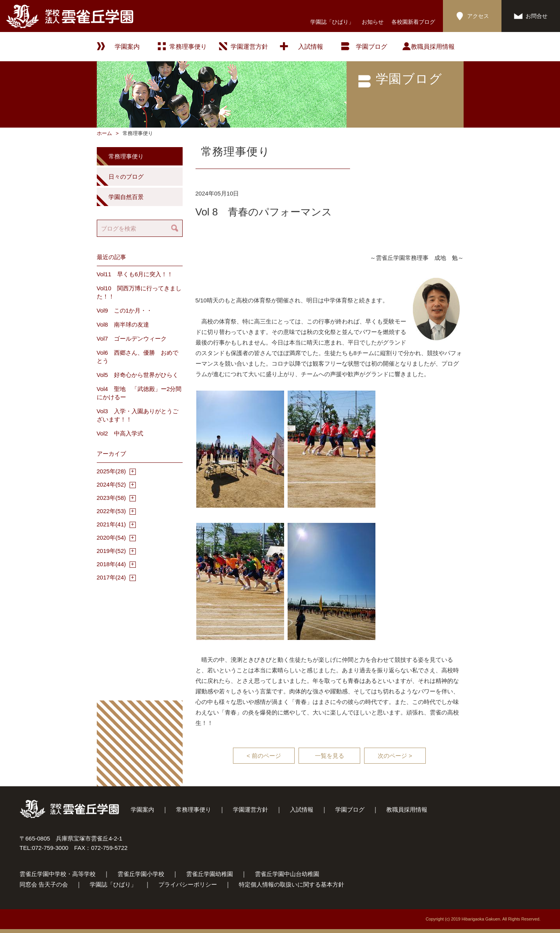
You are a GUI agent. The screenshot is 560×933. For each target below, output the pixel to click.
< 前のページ (264, 756)
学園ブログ (350, 809)
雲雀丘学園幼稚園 (210, 874)
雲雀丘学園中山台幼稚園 (287, 874)
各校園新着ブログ (413, 22)
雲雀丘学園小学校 (141, 874)
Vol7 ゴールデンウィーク (132, 339)
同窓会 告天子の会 (44, 884)
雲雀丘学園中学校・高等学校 (58, 874)
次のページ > (395, 756)
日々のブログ (126, 177)
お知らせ (373, 22)
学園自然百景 (126, 197)
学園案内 (142, 809)
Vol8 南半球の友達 (123, 324)
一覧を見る (330, 756)
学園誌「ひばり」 (332, 22)
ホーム (104, 133)
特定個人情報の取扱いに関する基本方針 (292, 884)
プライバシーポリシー (188, 884)
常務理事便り (188, 47)
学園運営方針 (249, 47)
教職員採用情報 (433, 47)
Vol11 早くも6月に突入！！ (135, 274)
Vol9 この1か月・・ (125, 310)
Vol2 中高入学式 (120, 433)
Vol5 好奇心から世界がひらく (138, 375)
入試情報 (311, 47)
